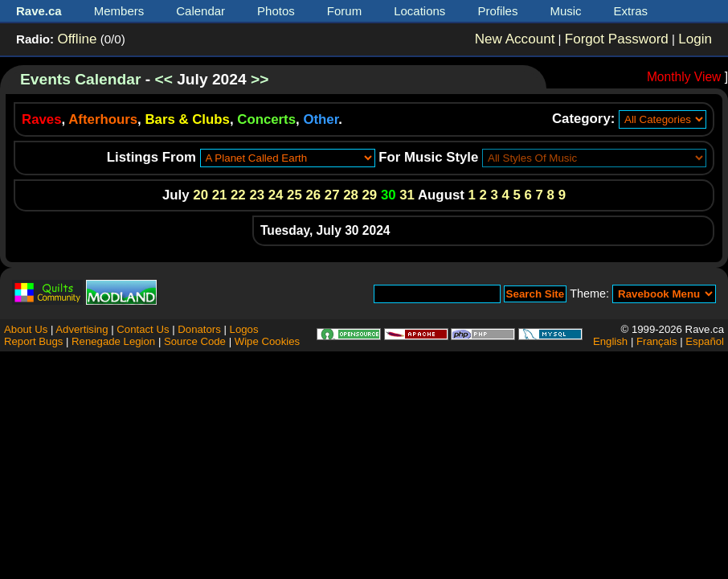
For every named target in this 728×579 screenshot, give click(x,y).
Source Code (195, 341)
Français (657, 341)
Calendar (200, 11)
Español (705, 341)
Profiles (497, 11)
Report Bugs (33, 341)
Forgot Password (617, 39)
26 (313, 195)
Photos (276, 11)
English (610, 341)
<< (163, 79)
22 (238, 195)
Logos (244, 329)
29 (370, 195)
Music (565, 11)
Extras (631, 11)
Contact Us (143, 329)
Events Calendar (80, 79)
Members (119, 11)
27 (332, 195)
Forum (344, 11)
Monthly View (684, 77)
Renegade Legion (113, 341)
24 (276, 195)
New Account (515, 39)
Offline (77, 39)
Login (695, 39)
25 (294, 195)
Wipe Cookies (267, 341)
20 (200, 195)
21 (220, 195)
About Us (26, 329)
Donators (199, 329)
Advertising (82, 329)
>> (260, 79)
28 (351, 195)
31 (407, 195)
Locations (419, 11)
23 (257, 195)
